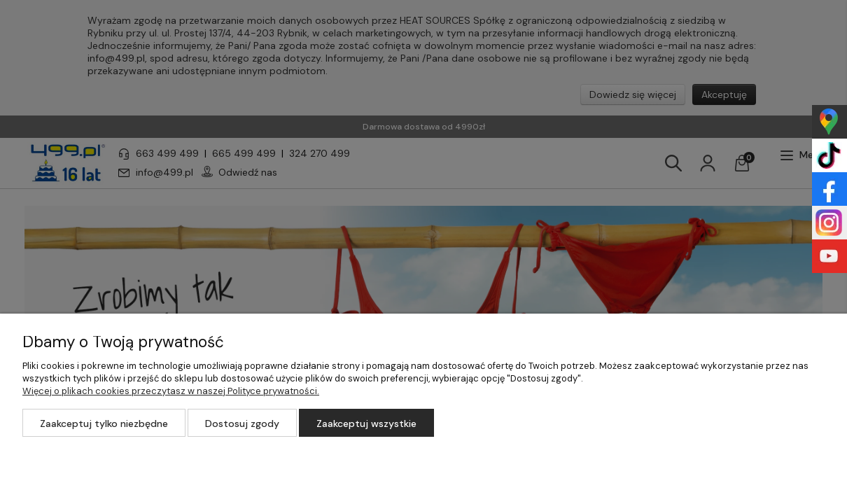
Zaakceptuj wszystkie (366, 423)
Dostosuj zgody (242, 423)
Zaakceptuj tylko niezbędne (104, 423)
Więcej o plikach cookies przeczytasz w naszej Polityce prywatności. (171, 391)
